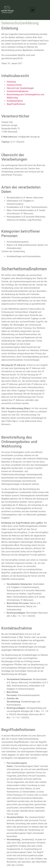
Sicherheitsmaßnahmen (18, 91)
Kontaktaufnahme (15, 101)
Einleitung (11, 82)
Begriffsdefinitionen (16, 104)
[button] (32, 10)
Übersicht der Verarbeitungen (20, 88)
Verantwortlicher (14, 85)
